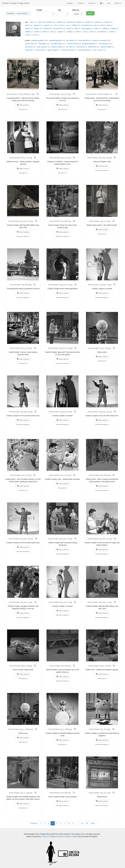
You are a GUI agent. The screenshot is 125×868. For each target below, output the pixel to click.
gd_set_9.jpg (106, 793)
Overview (10, 13)
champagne (86, 28)
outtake (113, 28)
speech (47, 25)
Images (70, 3)
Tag (59, 10)
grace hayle (30, 44)
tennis (69, 28)
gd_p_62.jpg (27, 475)
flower (78, 32)
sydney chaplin (106, 47)
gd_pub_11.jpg (27, 602)
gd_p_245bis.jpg (27, 729)
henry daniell (83, 40)
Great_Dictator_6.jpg (27, 94)
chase (112, 32)
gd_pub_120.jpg (66, 348)
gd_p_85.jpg (66, 158)
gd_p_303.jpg (27, 348)
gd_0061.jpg (66, 666)
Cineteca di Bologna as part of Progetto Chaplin (59, 836)
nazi (95, 25)
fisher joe (29, 50)
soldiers (60, 22)
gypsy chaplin (53, 50)
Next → (94, 823)
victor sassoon (42, 47)
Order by (76, 10)
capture (60, 32)
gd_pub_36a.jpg (106, 158)
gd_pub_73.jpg (106, 285)
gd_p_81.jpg (66, 94)
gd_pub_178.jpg (66, 539)
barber (107, 22)
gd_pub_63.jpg (66, 412)
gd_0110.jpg (106, 729)
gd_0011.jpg (106, 475)
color (32, 22)
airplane (37, 25)
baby (76, 28)
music (96, 28)
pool (109, 25)
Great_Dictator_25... (106, 94)
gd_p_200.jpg (106, 666)
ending (104, 28)
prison (92, 32)
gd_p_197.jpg (66, 475)
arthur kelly (40, 50)
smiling (69, 32)
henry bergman (84, 50)
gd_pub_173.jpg (106, 602)
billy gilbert (42, 44)
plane (27, 25)
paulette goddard (38, 40)
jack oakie (70, 40)
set (55, 25)
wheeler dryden (57, 47)
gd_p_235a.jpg (27, 793)
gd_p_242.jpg (106, 348)
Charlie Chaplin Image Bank (16, 3)
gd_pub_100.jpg (27, 539)
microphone (86, 25)
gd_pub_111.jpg (66, 285)
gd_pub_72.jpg (66, 602)
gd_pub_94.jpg (27, 412)
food (102, 25)
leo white (69, 47)
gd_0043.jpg (27, 285)
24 (87, 823)
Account (92, 3)
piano (45, 32)
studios (36, 28)
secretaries (102, 32)
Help (109, 3)
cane (52, 32)
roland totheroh (73, 44)
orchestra (46, 28)
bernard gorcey (105, 44)
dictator (50, 22)
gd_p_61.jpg (106, 221)
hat (85, 32)
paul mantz (80, 47)
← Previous (33, 823)
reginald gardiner (56, 40)
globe (79, 22)
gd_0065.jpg (66, 793)
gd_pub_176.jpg (27, 221)
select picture (23, 105)
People (81, 3)
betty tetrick (93, 47)
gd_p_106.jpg (27, 666)
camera (97, 22)
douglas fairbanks (89, 44)
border (37, 32)
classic (28, 28)
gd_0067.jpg (66, 221)
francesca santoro (68, 50)
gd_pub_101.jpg (106, 412)
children (75, 25)
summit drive (58, 28)
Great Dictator (22, 13)
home (35, 35)
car (67, 25)
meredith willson (57, 44)
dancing (70, 22)
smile (27, 35)
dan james (29, 47)
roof (61, 25)
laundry (28, 32)
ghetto (88, 22)
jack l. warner (98, 50)
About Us (118, 3)
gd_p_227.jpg (27, 158)
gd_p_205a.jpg (66, 729)
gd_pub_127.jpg (106, 539)
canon (40, 22)
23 (82, 823)
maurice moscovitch (100, 40)
